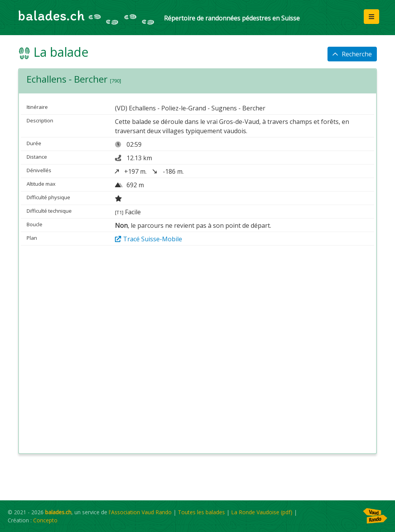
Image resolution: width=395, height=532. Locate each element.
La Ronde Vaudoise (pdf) (262, 512)
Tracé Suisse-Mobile (149, 239)
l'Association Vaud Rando (140, 512)
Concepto (45, 520)
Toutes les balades (201, 512)
